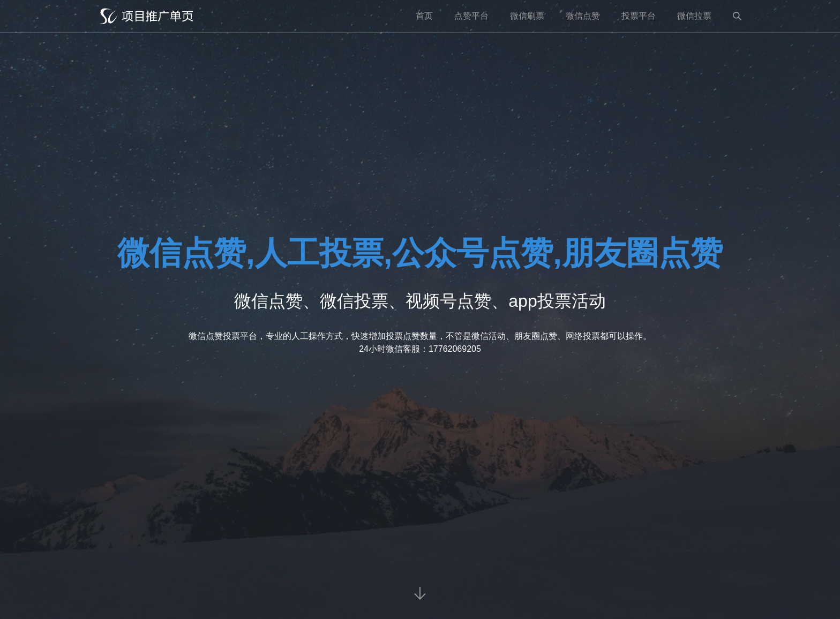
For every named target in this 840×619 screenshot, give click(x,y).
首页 (424, 16)
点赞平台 (471, 16)
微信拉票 (694, 16)
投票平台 (639, 16)
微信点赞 (583, 16)
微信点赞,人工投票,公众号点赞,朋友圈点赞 (420, 253)
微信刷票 (527, 16)
